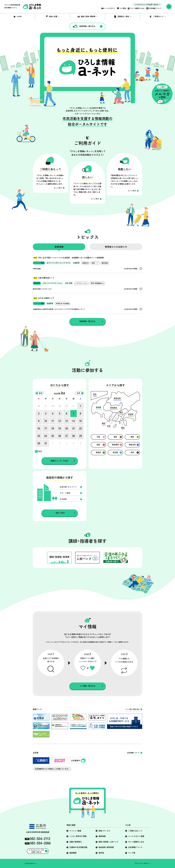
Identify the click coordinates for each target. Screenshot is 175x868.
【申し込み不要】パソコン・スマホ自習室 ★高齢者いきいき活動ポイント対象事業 (68, 258)
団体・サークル (104, 831)
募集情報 (102, 836)
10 (46, 421)
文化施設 (63, 499)
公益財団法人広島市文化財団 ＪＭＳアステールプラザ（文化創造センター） (59, 309)
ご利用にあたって (135, 831)
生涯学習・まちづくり (68, 487)
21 (73, 428)
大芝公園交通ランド (44, 278)
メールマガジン (110, 8)
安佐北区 (132, 445)
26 (39, 406)
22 (80, 428)
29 (60, 406)
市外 (132, 452)
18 (53, 428)
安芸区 (98, 452)
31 (73, 406)
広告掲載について (155, 8)
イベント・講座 (75, 831)
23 (39, 436)
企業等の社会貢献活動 (78, 847)
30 (67, 406)
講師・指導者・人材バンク (108, 842)
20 (67, 428)
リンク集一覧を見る (132, 709)
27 (46, 406)
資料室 (101, 853)
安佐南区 (115, 445)
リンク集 (132, 853)
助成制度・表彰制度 (106, 847)
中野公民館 (37, 269)
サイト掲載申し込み (137, 8)
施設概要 (73, 853)
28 (53, 406)
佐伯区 (115, 452)
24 (46, 436)
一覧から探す (60, 513)
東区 (115, 437)
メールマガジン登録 (136, 836)
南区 (132, 437)
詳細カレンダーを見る (60, 461)
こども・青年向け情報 (78, 836)
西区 (98, 445)
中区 (98, 437)
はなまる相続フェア (44, 298)
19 (60, 428)
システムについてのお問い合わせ (147, 5)
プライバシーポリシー (142, 863)
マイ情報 (123, 8)
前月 (41, 393)
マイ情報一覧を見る (87, 686)
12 (60, 421)
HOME (19, 16)
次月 (78, 393)
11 (53, 421)
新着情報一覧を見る (87, 26)
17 (46, 428)
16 (39, 428)
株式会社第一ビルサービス (42, 289)
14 (73, 421)
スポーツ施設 (65, 493)
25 (53, 436)
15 (81, 421)
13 (67, 421)
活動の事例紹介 (76, 842)
